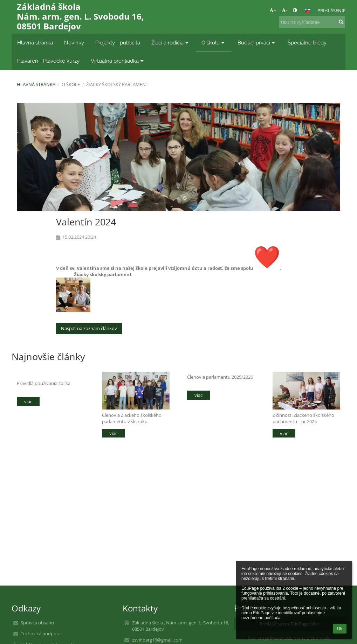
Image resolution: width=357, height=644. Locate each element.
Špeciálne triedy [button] (307, 43)
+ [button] (273, 10)
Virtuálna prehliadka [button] (118, 61)
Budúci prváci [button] (257, 43)
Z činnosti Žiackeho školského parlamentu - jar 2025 (303, 418)
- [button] (284, 10)
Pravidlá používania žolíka (44, 383)
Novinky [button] (74, 43)
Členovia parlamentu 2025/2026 (220, 377)
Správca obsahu (37, 623)
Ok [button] (340, 629)
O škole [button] (214, 43)
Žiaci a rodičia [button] (171, 43)
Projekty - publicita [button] (118, 43)
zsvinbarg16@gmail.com (157, 640)
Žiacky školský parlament (117, 84)
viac (28, 401)
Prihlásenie (331, 10)
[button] (308, 10)
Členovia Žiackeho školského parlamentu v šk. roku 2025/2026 (132, 418)
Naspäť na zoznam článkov (89, 328)
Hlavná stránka (36, 84)
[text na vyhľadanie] (312, 22)
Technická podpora (41, 633)
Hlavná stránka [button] (35, 43)
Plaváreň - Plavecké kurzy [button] (48, 61)
